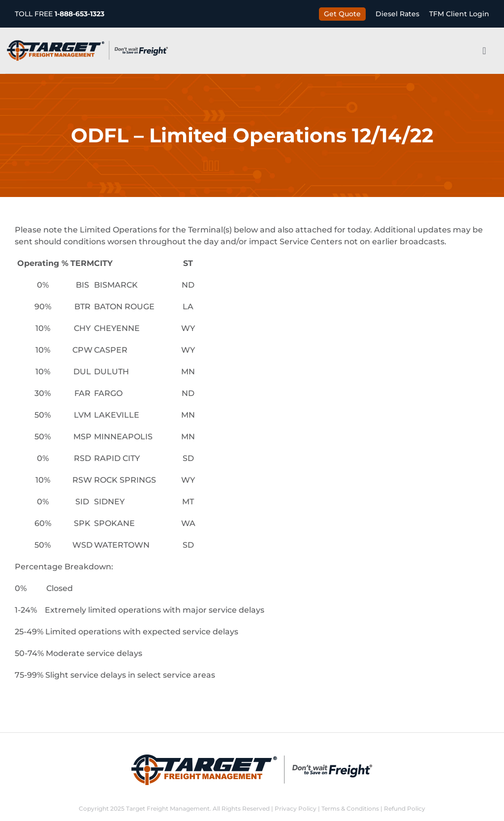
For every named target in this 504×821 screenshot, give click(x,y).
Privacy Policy (296, 808)
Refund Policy (405, 808)
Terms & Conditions (350, 808)
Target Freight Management (168, 808)
